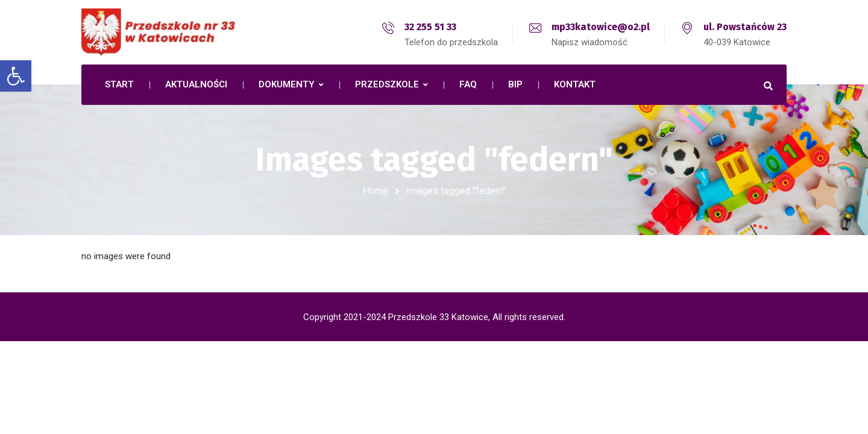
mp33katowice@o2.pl (601, 27)
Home (376, 191)
